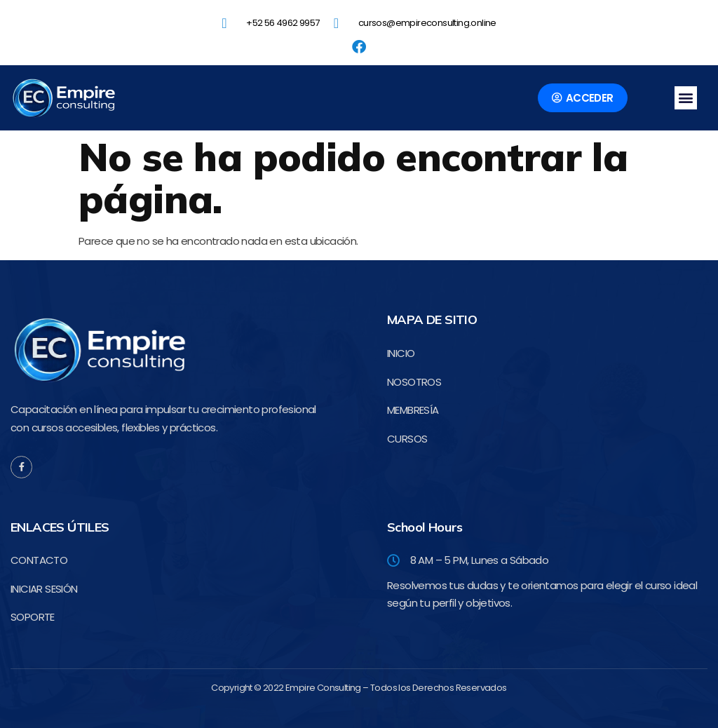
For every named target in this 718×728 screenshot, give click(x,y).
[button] (686, 98)
